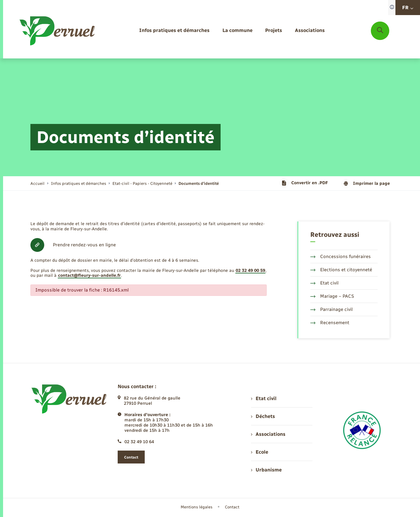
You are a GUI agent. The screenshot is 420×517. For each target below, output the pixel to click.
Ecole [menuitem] (260, 452)
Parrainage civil (332, 309)
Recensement (330, 323)
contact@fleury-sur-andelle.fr (89, 275)
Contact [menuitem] (232, 507)
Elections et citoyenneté (341, 270)
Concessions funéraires (341, 257)
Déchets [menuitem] (263, 416)
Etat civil (324, 283)
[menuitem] (174, 31)
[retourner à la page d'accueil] (58, 31)
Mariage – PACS (332, 296)
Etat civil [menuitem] (264, 398)
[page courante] (199, 183)
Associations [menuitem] (268, 434)
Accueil (37, 183)
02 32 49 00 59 (250, 270)
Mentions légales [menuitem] (197, 507)
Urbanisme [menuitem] (266, 470)
